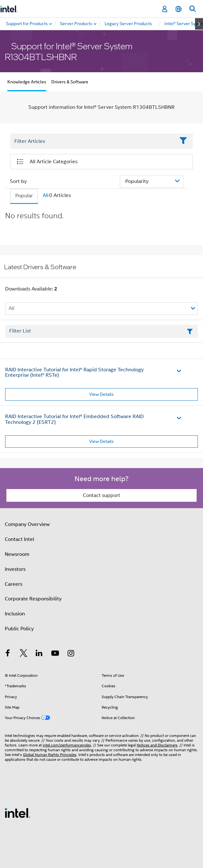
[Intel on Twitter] (24, 654)
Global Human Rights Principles (50, 755)
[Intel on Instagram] (71, 654)
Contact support (101, 495)
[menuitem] (76, 24)
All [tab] (46, 195)
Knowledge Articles (27, 82)
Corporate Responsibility (33, 599)
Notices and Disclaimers (157, 745)
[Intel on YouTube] (55, 654)
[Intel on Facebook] (8, 654)
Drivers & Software (70, 82)
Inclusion (15, 614)
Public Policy (19, 629)
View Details (101, 394)
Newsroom (17, 554)
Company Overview (27, 524)
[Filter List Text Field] (93, 141)
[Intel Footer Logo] (18, 813)
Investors (15, 569)
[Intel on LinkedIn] (39, 654)
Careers (14, 584)
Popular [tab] (24, 196)
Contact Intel (19, 539)
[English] (178, 9)
